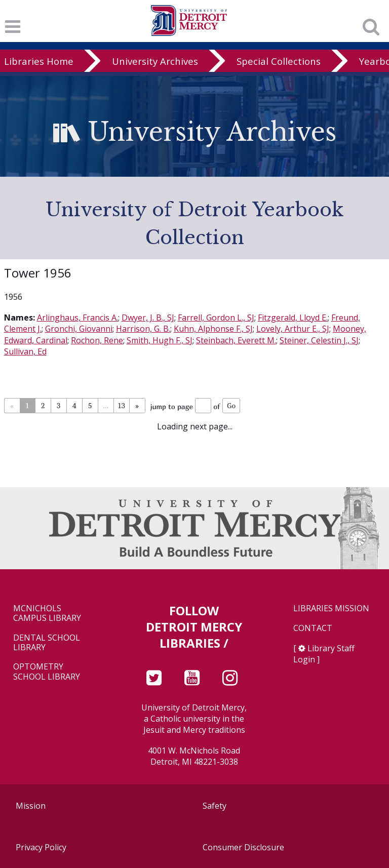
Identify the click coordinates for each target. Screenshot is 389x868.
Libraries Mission (331, 608)
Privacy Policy (41, 847)
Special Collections (279, 61)
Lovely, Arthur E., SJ (293, 329)
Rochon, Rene (97, 340)
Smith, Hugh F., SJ (160, 340)
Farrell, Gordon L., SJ (216, 318)
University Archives (155, 61)
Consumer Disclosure (243, 847)
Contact (313, 628)
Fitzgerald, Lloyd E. (293, 318)
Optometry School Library (47, 672)
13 (121, 405)
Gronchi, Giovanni (79, 329)
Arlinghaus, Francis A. (77, 318)
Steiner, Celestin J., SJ (319, 340)
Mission (31, 806)
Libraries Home (39, 61)
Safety (215, 806)
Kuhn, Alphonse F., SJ (213, 329)
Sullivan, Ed (25, 351)
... (106, 405)
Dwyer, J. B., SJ (148, 318)
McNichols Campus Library (47, 613)
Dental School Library (47, 643)
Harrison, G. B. (143, 329)
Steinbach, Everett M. (236, 340)
